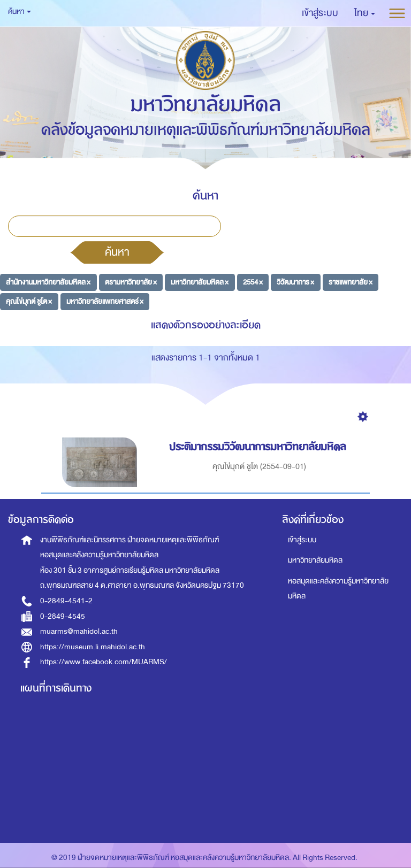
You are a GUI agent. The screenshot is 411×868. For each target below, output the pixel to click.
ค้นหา (117, 252)
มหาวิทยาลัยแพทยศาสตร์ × (105, 301)
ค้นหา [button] (20, 11)
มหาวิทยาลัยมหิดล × (200, 282)
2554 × (253, 282)
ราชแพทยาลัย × (351, 282)
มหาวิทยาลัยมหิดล (315, 560)
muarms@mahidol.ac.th (79, 631)
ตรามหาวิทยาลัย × (131, 282)
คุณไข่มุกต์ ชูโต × (29, 301)
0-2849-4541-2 (66, 601)
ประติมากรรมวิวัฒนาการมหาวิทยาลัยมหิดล (259, 447)
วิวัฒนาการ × (295, 282)
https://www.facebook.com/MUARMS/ (104, 662)
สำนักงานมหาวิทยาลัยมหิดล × (48, 282)
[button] (365, 13)
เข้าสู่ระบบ (302, 540)
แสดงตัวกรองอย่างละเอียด (206, 325)
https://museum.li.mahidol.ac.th (93, 647)
